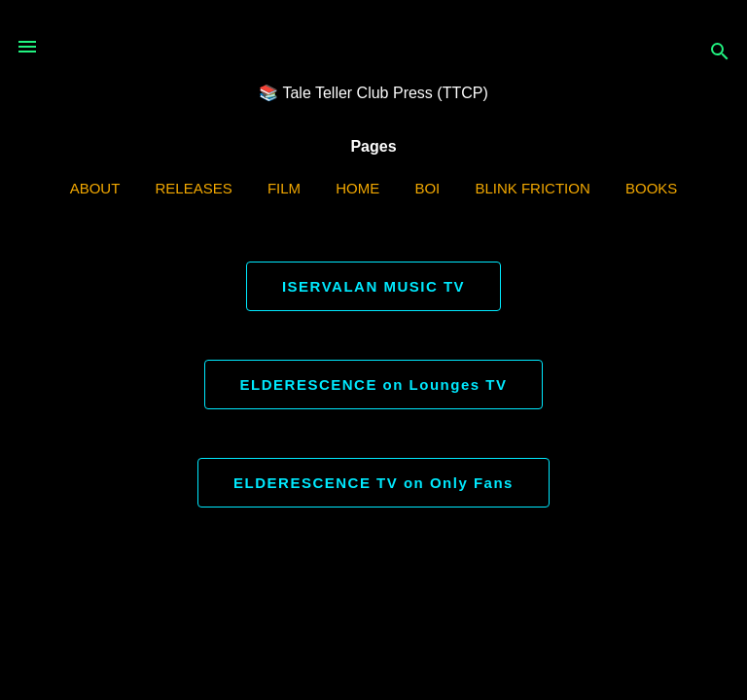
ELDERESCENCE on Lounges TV (374, 385)
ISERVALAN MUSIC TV (373, 286)
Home (357, 188)
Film (284, 188)
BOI (427, 188)
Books (651, 188)
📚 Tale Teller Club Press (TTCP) (373, 93)
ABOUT (95, 188)
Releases (194, 188)
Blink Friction (532, 188)
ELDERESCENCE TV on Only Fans (373, 483)
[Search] (720, 53)
